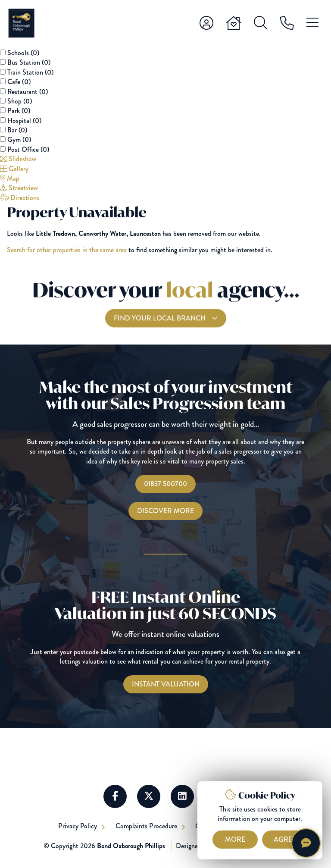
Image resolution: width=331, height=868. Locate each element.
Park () (19, 111)
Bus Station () (29, 62)
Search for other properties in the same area (67, 250)
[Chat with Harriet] (306, 843)
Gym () (19, 139)
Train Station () (30, 72)
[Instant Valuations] (166, 684)
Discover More (165, 511)
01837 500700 (165, 484)
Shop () (20, 101)
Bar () (17, 130)
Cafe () (19, 82)
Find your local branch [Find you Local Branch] (161, 324)
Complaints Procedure (147, 826)
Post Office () (28, 149)
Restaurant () (28, 92)
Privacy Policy (78, 826)
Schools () (23, 53)
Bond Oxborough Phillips (131, 846)
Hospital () (24, 121)
